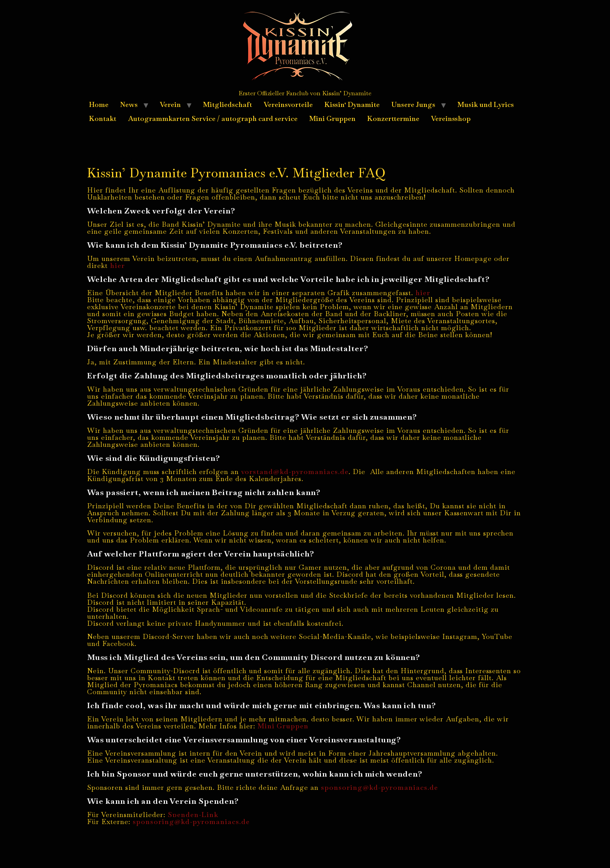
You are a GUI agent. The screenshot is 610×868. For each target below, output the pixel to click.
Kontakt (103, 118)
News (129, 104)
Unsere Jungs (413, 104)
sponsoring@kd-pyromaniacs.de (379, 787)
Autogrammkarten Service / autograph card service (213, 118)
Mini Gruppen (332, 118)
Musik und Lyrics (486, 104)
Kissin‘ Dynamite (352, 104)
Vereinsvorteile (288, 104)
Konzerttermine (393, 118)
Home (99, 104)
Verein (170, 104)
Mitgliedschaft (228, 104)
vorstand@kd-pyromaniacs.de (295, 472)
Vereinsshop (451, 118)
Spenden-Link (193, 815)
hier (117, 265)
